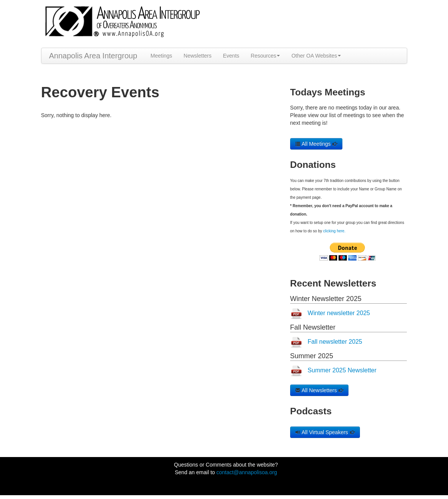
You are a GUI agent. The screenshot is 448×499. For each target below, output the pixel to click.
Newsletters (198, 56)
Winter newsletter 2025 (339, 313)
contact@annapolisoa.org (246, 472)
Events (231, 56)
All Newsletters (320, 390)
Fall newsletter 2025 (335, 342)
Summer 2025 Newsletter (342, 370)
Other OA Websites (316, 56)
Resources (266, 56)
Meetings (161, 56)
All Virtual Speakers (325, 432)
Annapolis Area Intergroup (93, 56)
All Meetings (316, 144)
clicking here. (334, 231)
